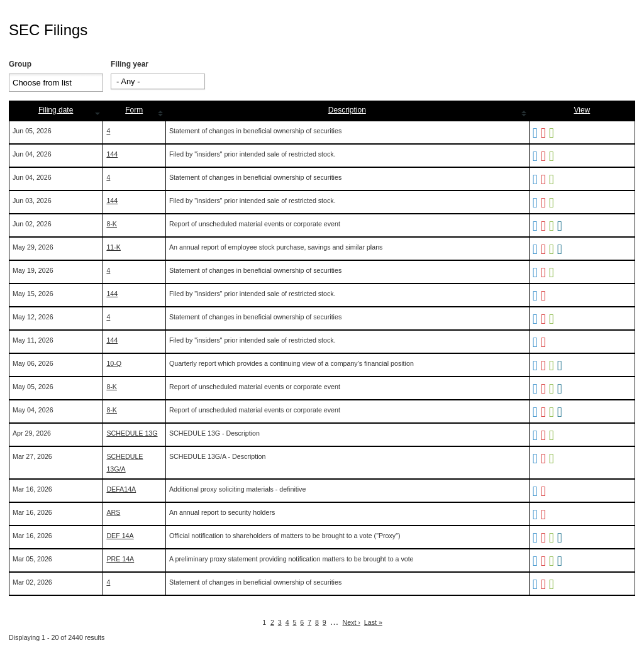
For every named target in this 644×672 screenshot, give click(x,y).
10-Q (114, 363)
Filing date (56, 110)
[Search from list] (50, 83)
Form (134, 110)
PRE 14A (120, 559)
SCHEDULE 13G (132, 433)
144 (112, 154)
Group (20, 64)
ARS (113, 512)
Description (347, 110)
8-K (112, 224)
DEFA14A (121, 489)
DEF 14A (120, 536)
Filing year (130, 64)
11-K (114, 247)
